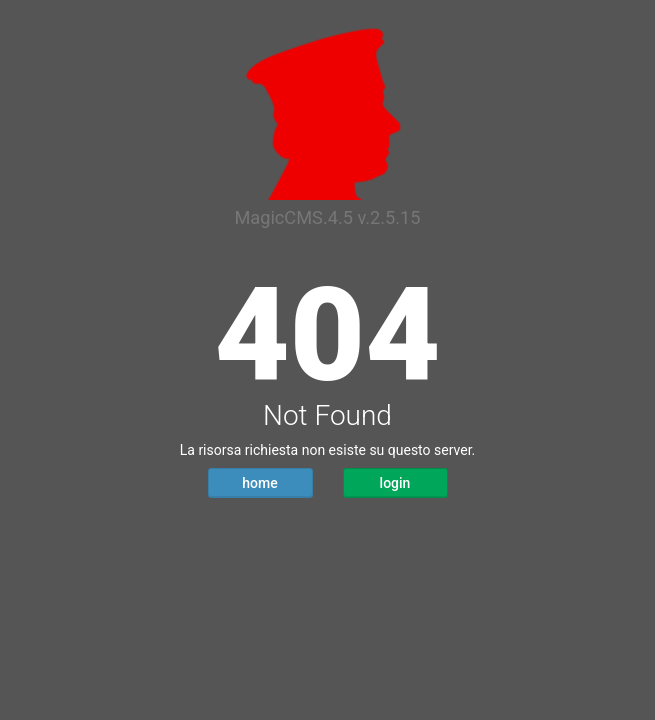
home (259, 483)
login (395, 483)
